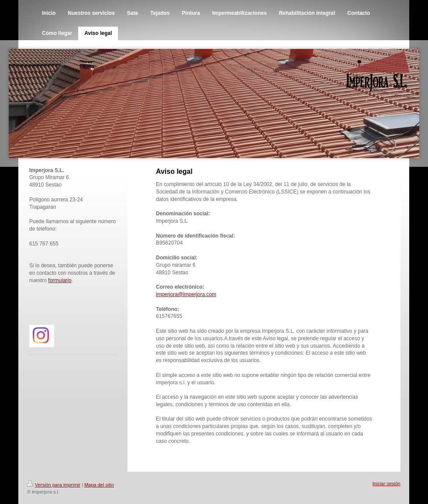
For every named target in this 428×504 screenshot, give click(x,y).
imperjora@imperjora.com (186, 294)
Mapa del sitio (99, 485)
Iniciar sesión (387, 483)
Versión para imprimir (54, 485)
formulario (60, 280)
